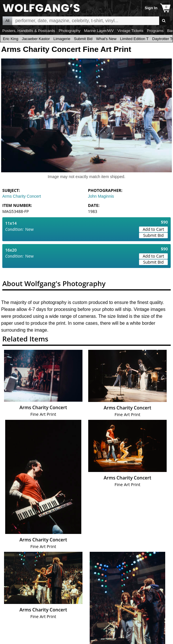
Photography (69, 31)
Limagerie (62, 39)
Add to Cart (153, 229)
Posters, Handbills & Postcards (29, 31)
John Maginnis (101, 196)
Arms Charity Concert (22, 196)
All (7, 21)
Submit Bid (83, 39)
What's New (106, 39)
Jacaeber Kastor (36, 39)
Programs (155, 31)
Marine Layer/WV (99, 31)
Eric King (11, 39)
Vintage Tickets (130, 31)
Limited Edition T (134, 39)
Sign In (151, 8)
